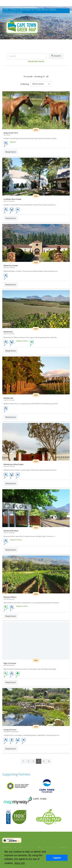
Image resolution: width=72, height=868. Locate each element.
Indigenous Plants (22, 341)
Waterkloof (8, 332)
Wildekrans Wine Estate (14, 464)
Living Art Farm (10, 730)
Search (56, 56)
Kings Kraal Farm (11, 133)
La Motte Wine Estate (12, 199)
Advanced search (36, 61)
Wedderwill (8, 398)
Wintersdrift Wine (11, 531)
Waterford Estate (11, 265)
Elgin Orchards (10, 663)
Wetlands (13, 142)
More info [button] (20, 863)
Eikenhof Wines (10, 597)
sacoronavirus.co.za (12, 12)
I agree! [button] (57, 858)
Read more (11, 152)
